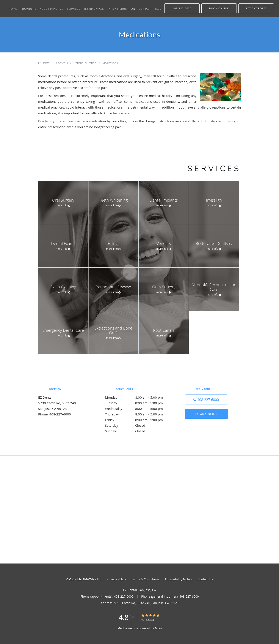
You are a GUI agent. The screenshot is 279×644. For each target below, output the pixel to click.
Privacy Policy (116, 579)
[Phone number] (206, 399)
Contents (62, 63)
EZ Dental (44, 63)
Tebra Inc (95, 579)
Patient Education (85, 63)
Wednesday (138, 409)
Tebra (158, 628)
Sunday (138, 431)
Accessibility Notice (178, 579)
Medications (110, 63)
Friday (138, 420)
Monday (138, 397)
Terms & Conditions (145, 579)
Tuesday (138, 403)
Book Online (207, 414)
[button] (219, 8)
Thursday (138, 414)
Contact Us (205, 579)
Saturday (138, 425)
